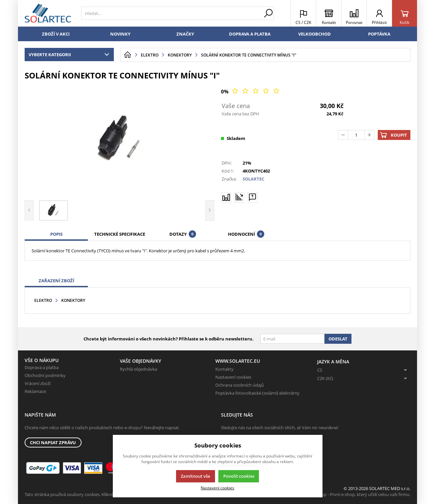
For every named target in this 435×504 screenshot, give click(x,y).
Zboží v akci (56, 34)
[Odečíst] (343, 135)
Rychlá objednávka (138, 369)
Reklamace (35, 391)
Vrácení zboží (38, 383)
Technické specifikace (120, 234)
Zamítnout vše (195, 476)
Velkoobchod (315, 34)
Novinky (120, 34)
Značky (185, 34)
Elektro (43, 300)
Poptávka (379, 34)
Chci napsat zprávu (53, 442)
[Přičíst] (369, 135)
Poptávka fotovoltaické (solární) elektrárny (257, 393)
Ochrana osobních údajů (240, 385)
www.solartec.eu (238, 361)
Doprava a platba (250, 34)
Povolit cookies (239, 476)
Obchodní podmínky (45, 375)
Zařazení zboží (56, 281)
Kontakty (224, 369)
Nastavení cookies (233, 377)
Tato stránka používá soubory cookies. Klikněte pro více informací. (90, 494)
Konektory (73, 300)
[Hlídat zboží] (239, 197)
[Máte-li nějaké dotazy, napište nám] (253, 197)
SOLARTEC (253, 179)
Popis (56, 234)
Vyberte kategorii (70, 55)
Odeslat (338, 339)
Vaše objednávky (140, 361)
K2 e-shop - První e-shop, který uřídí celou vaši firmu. (359, 494)
